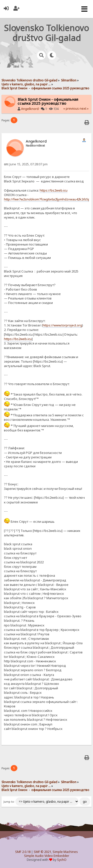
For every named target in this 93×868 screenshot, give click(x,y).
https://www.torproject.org (62, 325)
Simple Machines (65, 852)
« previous (71, 109)
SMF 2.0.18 (23, 852)
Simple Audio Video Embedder (47, 856)
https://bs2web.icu (54, 190)
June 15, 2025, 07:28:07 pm (26, 164)
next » (84, 109)
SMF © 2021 (42, 852)
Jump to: (9, 802)
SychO (62, 860)
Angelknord (30, 109)
